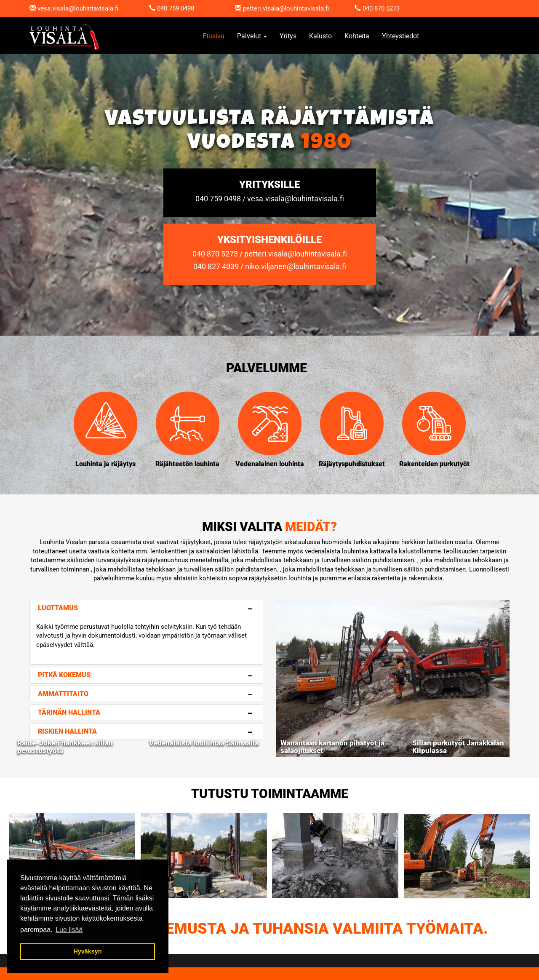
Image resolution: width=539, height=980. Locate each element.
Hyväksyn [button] (87, 951)
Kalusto (320, 36)
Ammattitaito (63, 694)
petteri (252, 8)
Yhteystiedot (400, 36)
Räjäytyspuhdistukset (352, 464)
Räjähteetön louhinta (187, 464)
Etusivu (213, 36)
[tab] (146, 608)
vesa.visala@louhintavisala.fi (78, 8)
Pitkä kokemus (64, 675)
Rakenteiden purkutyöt (434, 464)
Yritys (288, 36)
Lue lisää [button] (69, 930)
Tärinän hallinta (69, 712)
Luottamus (58, 608)
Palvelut (252, 36)
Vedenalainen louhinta (270, 464)
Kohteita (357, 36)
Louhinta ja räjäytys (105, 464)
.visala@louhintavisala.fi (295, 8)
